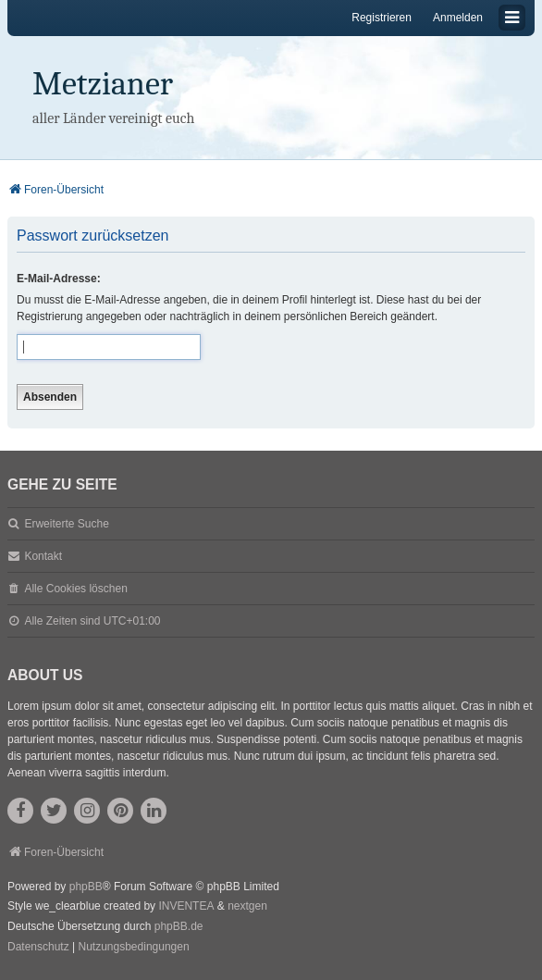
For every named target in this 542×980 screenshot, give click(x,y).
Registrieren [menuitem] (382, 18)
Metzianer (103, 84)
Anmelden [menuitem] (458, 18)
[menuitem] (38, 948)
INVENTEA (186, 906)
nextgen (247, 906)
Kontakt (43, 556)
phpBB (86, 887)
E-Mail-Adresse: (59, 279)
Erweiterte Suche (66, 524)
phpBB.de (179, 926)
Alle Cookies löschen (75, 589)
